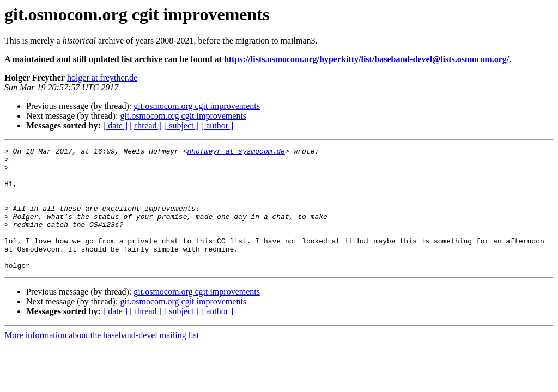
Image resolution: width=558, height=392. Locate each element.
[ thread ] (146, 125)
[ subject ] (181, 125)
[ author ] (217, 125)
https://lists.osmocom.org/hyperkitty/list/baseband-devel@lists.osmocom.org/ (366, 59)
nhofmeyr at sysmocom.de (236, 152)
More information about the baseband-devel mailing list (102, 360)
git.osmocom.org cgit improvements (197, 106)
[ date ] (115, 125)
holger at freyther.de (102, 78)
